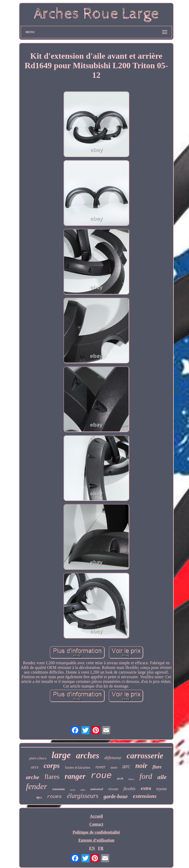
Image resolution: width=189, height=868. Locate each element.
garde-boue (116, 796)
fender (37, 786)
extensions (145, 796)
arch (120, 778)
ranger (75, 776)
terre (114, 768)
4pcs (39, 797)
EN (92, 848)
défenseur (113, 758)
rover (100, 767)
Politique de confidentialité (96, 832)
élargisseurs (83, 796)
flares (52, 777)
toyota (162, 789)
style (73, 790)
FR (101, 848)
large (61, 755)
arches (88, 756)
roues (54, 797)
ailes (83, 790)
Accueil (96, 816)
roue (101, 776)
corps (52, 765)
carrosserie (145, 756)
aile (162, 777)
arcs (35, 767)
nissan (113, 789)
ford (146, 776)
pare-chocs (38, 758)
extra (146, 788)
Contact (96, 824)
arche (32, 777)
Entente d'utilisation (96, 840)
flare (157, 767)
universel (97, 789)
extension (59, 789)
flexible (130, 789)
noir (141, 766)
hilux (131, 779)
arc (126, 766)
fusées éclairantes (78, 768)
